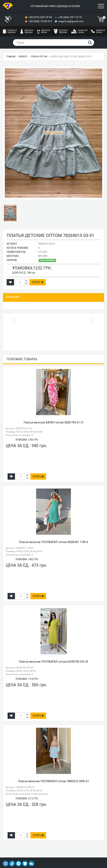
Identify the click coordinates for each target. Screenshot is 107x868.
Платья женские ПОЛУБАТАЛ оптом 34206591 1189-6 (53, 542)
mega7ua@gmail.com (71, 21)
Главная (11, 56)
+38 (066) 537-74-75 (70, 17)
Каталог (23, 56)
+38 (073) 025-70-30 (40, 17)
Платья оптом (39, 56)
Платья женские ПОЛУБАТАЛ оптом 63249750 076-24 (53, 662)
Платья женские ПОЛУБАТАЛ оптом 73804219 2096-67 (53, 781)
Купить (38, 282)
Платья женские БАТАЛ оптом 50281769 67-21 (54, 422)
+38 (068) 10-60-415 (40, 21)
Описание (13, 297)
